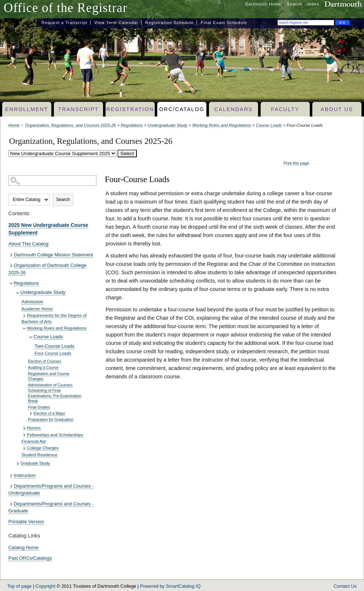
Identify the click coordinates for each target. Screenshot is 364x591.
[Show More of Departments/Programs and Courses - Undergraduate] (11, 486)
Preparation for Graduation (51, 419)
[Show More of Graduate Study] (18, 464)
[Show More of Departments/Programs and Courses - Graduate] (11, 504)
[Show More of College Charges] (24, 448)
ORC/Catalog (182, 109)
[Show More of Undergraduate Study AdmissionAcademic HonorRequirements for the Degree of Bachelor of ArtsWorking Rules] (18, 293)
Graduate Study (35, 463)
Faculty (285, 109)
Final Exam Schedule (224, 23)
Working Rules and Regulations (221, 125)
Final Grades (39, 407)
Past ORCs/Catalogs (30, 558)
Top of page (19, 586)
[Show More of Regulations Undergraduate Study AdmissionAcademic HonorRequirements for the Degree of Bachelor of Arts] (11, 283)
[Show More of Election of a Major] (31, 413)
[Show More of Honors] (24, 428)
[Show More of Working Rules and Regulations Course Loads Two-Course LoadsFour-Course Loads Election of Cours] (24, 328)
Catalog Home (23, 547)
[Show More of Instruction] (11, 476)
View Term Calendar (116, 23)
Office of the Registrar (66, 8)
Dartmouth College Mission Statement (54, 255)
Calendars (233, 109)
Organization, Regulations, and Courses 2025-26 (71, 125)
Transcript (78, 109)
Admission (32, 302)
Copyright (45, 586)
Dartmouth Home (263, 4)
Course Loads (269, 125)
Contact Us (345, 586)
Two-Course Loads (54, 346)
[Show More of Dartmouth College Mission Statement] (11, 255)
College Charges (43, 448)
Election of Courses (45, 361)
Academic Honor (37, 309)
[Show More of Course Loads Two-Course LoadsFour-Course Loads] (31, 337)
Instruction (25, 475)
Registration (130, 109)
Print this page (296, 163)
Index (313, 4)
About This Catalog (28, 244)
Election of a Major (49, 413)
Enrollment (27, 109)
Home (14, 125)
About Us (337, 109)
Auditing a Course (43, 367)
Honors (34, 428)
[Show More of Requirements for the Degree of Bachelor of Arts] (24, 316)
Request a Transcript (64, 23)
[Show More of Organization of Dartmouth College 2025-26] (11, 266)
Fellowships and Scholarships (55, 435)
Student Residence (39, 455)
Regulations (132, 125)
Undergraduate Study (168, 125)
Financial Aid (33, 441)
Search (294, 4)
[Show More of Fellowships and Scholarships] (24, 435)
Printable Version (26, 522)
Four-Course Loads (53, 353)
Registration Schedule (170, 23)
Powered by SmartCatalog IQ (170, 586)
